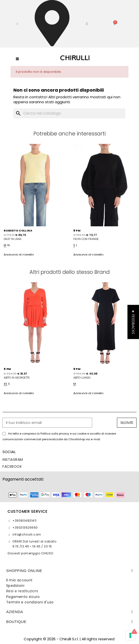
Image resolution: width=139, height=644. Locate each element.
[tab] (69, 571)
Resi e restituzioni (22, 591)
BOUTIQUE (16, 622)
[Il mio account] (87, 24)
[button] (17, 24)
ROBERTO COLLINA (18, 231)
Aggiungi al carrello (19, 255)
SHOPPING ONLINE (24, 571)
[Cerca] (69, 113)
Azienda (15, 612)
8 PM (77, 231)
